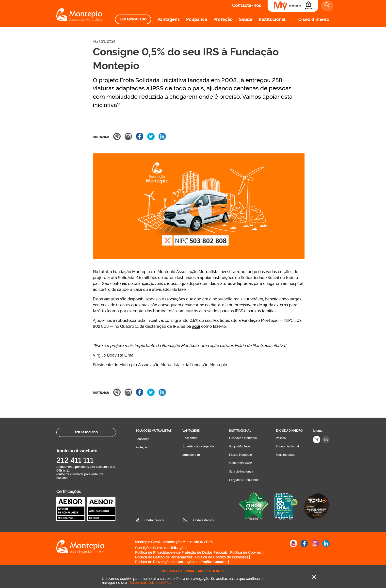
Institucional (272, 19)
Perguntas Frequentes (244, 480)
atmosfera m (191, 455)
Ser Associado (133, 19)
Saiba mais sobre (150, 583)
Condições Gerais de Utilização (160, 548)
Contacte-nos (247, 5)
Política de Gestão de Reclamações (164, 557)
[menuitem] (133, 19)
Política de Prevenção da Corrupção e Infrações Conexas (181, 562)
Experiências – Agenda (198, 446)
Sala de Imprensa (241, 472)
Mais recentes (286, 455)
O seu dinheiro (314, 19)
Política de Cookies (246, 553)
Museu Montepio (241, 455)
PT (317, 440)
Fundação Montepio (243, 438)
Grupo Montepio (240, 446)
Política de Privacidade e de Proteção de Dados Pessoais (181, 553)
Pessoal (281, 438)
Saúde (246, 19)
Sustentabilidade (241, 463)
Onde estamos (203, 520)
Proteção (223, 19)
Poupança (197, 19)
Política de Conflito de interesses (222, 557)
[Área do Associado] (293, 6)
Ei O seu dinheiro (289, 431)
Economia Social (287, 446)
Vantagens (169, 19)
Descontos (190, 438)
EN (326, 440)
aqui (196, 326)
